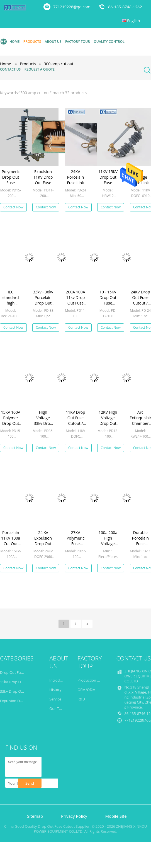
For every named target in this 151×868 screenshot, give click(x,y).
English (133, 21)
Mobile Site (116, 816)
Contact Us (10, 69)
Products (32, 42)
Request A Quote (40, 69)
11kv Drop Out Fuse (17, 682)
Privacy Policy (74, 816)
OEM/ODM (87, 690)
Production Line (91, 680)
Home (10, 42)
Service (55, 699)
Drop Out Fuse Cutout (19, 672)
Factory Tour (78, 42)
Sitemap (35, 816)
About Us (53, 42)
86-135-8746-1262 (125, 7)
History (55, 690)
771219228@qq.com (72, 7)
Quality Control (109, 42)
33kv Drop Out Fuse (17, 691)
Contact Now (13, 207)
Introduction (60, 680)
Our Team (58, 709)
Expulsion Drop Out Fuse (21, 701)
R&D (81, 699)
